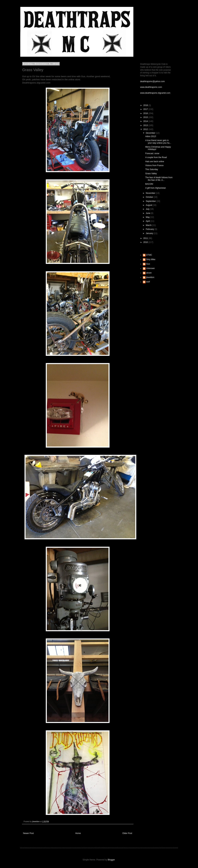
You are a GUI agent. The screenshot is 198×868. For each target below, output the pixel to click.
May (148, 217)
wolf (148, 282)
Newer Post (28, 833)
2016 (146, 113)
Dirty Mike (151, 259)
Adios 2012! (151, 136)
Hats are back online (155, 162)
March (149, 225)
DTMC (149, 255)
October (150, 197)
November (151, 193)
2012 (146, 129)
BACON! (149, 184)
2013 (146, 125)
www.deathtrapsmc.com (151, 87)
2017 (146, 109)
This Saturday (152, 169)
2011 (146, 238)
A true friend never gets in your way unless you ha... (158, 142)
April (148, 221)
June (148, 213)
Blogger (111, 860)
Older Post (127, 833)
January (150, 233)
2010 (146, 242)
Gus (148, 264)
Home (78, 833)
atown (149, 273)
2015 (146, 117)
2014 (146, 121)
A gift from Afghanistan (155, 188)
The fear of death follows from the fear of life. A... (159, 179)
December (151, 133)
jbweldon (150, 277)
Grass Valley (151, 174)
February (150, 229)
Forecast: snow (152, 153)
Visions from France (154, 165)
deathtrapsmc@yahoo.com (153, 81)
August (149, 205)
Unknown (151, 268)
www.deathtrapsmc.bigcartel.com (155, 93)
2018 (146, 105)
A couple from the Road (156, 157)
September (151, 201)
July (148, 209)
